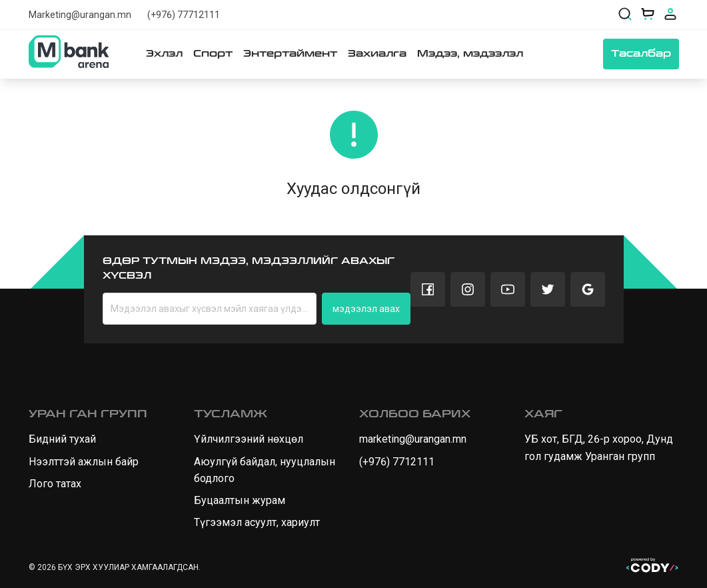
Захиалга (377, 54)
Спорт (213, 54)
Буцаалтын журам (240, 500)
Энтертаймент (290, 54)
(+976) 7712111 (397, 462)
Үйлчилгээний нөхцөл (249, 439)
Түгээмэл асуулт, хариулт (257, 522)
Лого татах (55, 484)
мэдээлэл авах (366, 309)
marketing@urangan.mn (413, 439)
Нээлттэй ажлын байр (84, 462)
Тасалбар (641, 54)
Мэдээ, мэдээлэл (470, 54)
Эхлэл (164, 54)
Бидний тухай (62, 439)
